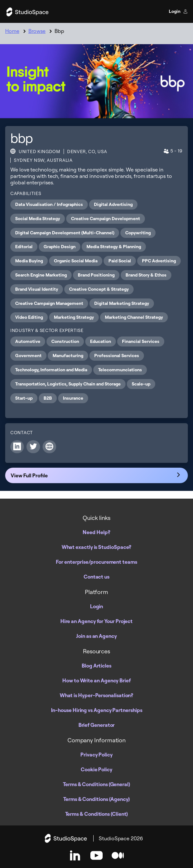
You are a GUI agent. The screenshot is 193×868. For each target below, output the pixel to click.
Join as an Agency (96, 636)
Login (178, 11)
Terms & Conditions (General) (96, 784)
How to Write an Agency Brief (96, 680)
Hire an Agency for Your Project (97, 621)
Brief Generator (97, 725)
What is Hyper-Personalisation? (97, 695)
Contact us (96, 577)
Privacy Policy (96, 755)
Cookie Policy (96, 769)
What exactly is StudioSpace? (97, 547)
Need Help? (96, 532)
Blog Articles (96, 666)
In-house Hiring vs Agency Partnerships (97, 710)
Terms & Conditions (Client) (97, 814)
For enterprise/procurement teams (96, 562)
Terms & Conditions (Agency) (96, 799)
